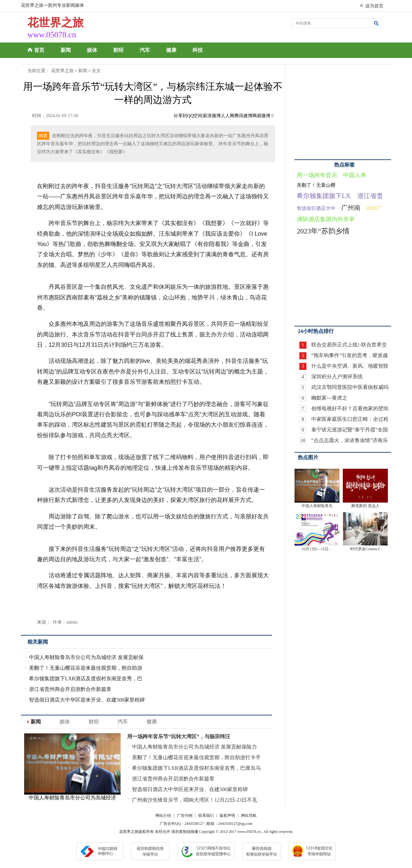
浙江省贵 (370, 196)
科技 (198, 50)
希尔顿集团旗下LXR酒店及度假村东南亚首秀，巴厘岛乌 (196, 768)
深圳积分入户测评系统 (337, 377)
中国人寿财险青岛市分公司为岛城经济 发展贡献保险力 (194, 747)
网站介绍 (163, 816)
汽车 (145, 50)
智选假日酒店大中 (316, 208)
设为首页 (374, 6)
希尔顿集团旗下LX (324, 196)
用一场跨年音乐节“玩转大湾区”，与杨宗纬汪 (179, 736)
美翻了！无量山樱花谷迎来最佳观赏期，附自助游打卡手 (196, 757)
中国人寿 (355, 175)
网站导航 (249, 816)
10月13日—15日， (317, 549)
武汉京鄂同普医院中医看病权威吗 (350, 387)
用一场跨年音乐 (317, 175)
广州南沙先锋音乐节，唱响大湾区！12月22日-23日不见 (195, 800)
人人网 (228, 116)
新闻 (66, 50)
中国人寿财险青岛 (317, 506)
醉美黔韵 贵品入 (365, 506)
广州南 (351, 208)
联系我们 (206, 816)
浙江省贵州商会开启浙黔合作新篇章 (70, 689)
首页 (39, 50)
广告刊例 (185, 816)
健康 (171, 50)
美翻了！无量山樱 (316, 185)
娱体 (92, 50)
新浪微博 (212, 116)
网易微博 (261, 116)
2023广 (374, 208)
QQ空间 (195, 116)
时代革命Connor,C (365, 549)
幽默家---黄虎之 (329, 398)
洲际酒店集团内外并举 (326, 219)
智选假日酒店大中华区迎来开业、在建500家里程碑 (87, 700)
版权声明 (227, 816)
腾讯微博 (243, 116)
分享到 (180, 116)
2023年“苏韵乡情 (323, 231)
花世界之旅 (62, 71)
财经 (118, 50)
